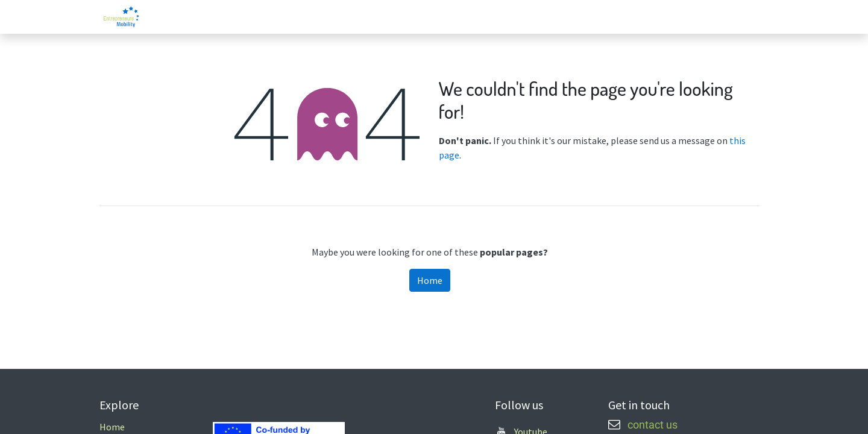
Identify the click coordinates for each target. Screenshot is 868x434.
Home (430, 280)
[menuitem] (666, 17)
